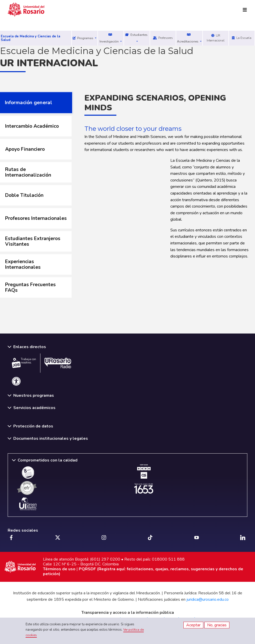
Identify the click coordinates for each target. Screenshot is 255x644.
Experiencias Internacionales (23, 264)
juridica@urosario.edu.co (208, 599)
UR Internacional (216, 38)
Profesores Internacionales (36, 218)
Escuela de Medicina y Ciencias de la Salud (30, 38)
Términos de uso (59, 569)
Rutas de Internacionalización (28, 172)
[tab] (36, 126)
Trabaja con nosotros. (24, 363)
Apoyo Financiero (25, 149)
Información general (28, 103)
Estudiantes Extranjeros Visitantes (33, 241)
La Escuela (242, 38)
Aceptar (193, 625)
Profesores (163, 38)
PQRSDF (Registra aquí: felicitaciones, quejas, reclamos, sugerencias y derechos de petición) (143, 571)
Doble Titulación (24, 195)
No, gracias (217, 625)
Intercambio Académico (32, 126)
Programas (83, 38)
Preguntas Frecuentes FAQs (30, 287)
